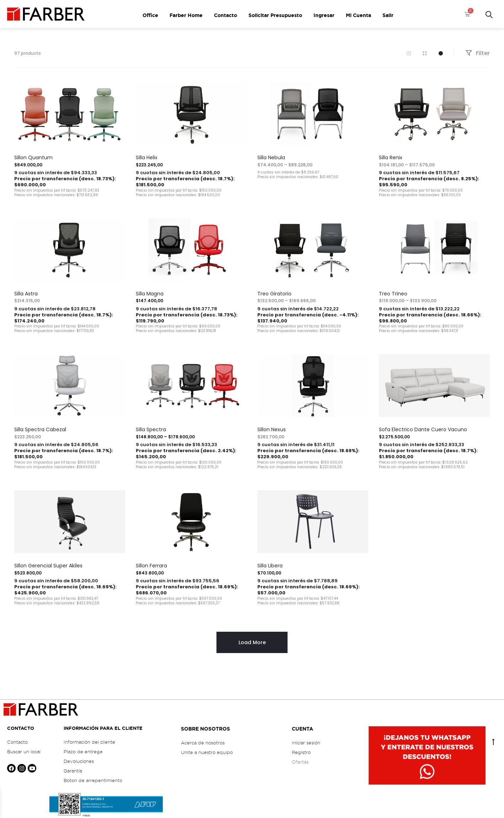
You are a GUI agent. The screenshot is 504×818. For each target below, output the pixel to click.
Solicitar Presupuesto (275, 15)
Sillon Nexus (272, 429)
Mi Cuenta (358, 15)
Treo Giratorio (274, 294)
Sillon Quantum (33, 157)
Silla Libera (270, 566)
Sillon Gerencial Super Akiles (48, 566)
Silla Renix (391, 157)
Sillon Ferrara (151, 566)
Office (150, 15)
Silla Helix (147, 157)
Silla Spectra (151, 429)
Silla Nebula (271, 157)
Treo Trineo (393, 294)
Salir (388, 15)
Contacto (226, 15)
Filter (478, 53)
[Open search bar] (489, 14)
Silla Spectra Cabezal (40, 429)
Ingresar (324, 15)
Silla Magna (150, 294)
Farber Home (186, 15)
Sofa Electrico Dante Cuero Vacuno (423, 429)
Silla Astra (26, 294)
